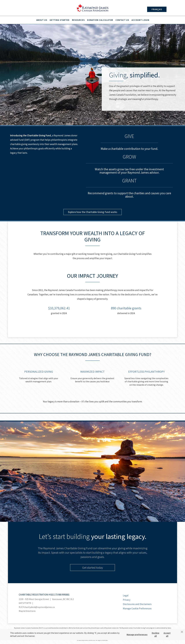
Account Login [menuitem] (140, 20)
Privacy (127, 600)
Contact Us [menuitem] (122, 20)
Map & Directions (27, 611)
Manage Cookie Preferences (137, 608)
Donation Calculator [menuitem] (100, 20)
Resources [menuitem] (78, 20)
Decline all (156, 634)
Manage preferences (137, 635)
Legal (126, 595)
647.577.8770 (25, 603)
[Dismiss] (182, 632)
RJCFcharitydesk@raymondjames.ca (37, 607)
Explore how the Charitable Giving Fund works (93, 212)
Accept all (167, 634)
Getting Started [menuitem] (60, 20)
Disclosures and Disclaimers (137, 604)
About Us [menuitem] (42, 20)
